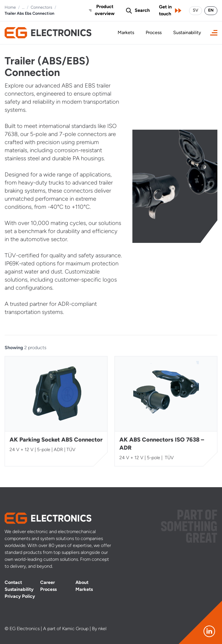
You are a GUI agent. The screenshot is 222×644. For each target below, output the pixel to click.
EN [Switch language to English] (211, 11)
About (82, 583)
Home (10, 8)
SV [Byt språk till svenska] (196, 11)
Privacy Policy (20, 597)
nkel (102, 629)
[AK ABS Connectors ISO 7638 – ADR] (166, 411)
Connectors (41, 8)
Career (48, 583)
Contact (13, 583)
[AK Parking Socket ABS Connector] (56, 411)
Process (154, 33)
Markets (126, 33)
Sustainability (187, 33)
